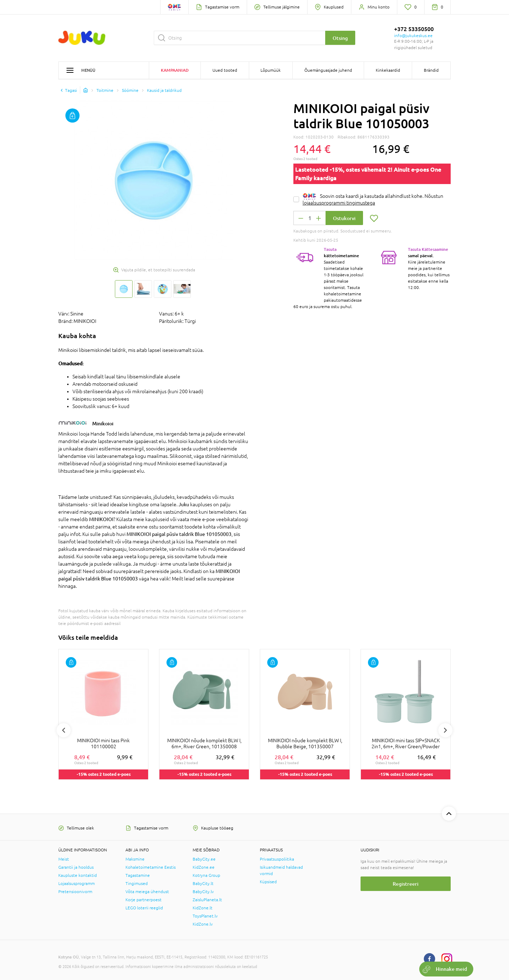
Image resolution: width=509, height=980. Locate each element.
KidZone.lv (203, 924)
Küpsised (268, 882)
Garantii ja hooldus (76, 867)
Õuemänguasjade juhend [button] (328, 70)
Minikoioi (103, 423)
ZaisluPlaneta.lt (207, 900)
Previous (64, 730)
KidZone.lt (203, 908)
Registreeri (406, 884)
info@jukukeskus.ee (413, 36)
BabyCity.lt (203, 884)
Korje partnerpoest (144, 900)
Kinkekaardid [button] (388, 70)
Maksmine (135, 859)
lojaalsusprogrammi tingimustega (339, 203)
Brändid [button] (431, 70)
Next (445, 730)
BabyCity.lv (203, 892)
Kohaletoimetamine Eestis (151, 867)
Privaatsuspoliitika (277, 859)
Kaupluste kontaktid (78, 875)
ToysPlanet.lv (205, 916)
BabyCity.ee (204, 859)
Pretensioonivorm (75, 892)
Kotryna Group (206, 875)
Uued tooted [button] (225, 70)
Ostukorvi (344, 218)
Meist (64, 859)
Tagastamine (138, 875)
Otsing (340, 38)
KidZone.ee (204, 867)
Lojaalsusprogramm (77, 884)
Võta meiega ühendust (147, 892)
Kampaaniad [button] (175, 70)
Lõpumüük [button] (271, 70)
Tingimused (137, 884)
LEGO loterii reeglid (144, 908)
